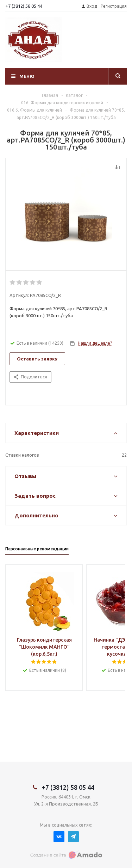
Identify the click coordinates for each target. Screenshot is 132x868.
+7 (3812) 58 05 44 (24, 6)
